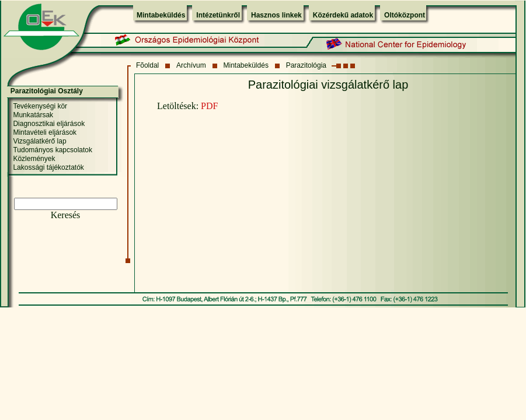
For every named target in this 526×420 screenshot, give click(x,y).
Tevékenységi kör (40, 106)
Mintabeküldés (161, 15)
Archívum (191, 65)
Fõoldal (147, 65)
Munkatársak (33, 115)
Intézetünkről (218, 15)
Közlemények (34, 159)
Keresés (66, 215)
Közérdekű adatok (343, 15)
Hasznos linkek (276, 15)
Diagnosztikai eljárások (49, 124)
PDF (209, 106)
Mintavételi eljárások (45, 132)
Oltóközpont (405, 15)
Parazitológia (306, 65)
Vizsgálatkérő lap (39, 141)
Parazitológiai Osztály (47, 91)
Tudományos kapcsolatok (53, 150)
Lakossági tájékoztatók (48, 167)
